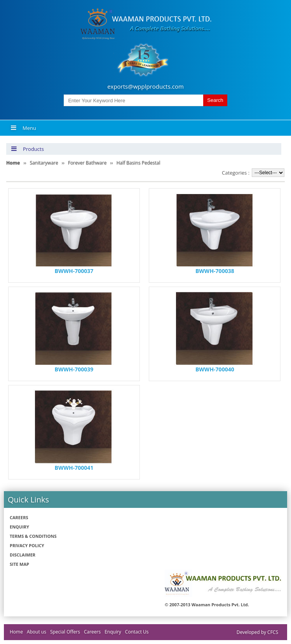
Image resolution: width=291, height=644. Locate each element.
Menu (23, 128)
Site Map (19, 564)
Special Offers (65, 632)
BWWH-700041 (74, 468)
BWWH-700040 (215, 369)
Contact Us (137, 632)
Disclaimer (23, 555)
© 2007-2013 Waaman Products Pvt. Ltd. (207, 605)
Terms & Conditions (33, 536)
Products (27, 149)
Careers (19, 517)
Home (16, 632)
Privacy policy (27, 545)
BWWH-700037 (74, 271)
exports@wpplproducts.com (145, 86)
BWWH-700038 (215, 271)
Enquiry (19, 527)
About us (37, 632)
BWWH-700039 (74, 369)
